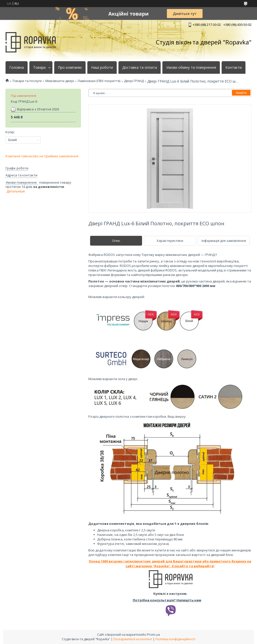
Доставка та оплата (140, 67)
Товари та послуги (27, 81)
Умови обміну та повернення (191, 67)
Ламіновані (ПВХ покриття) (99, 81)
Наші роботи (102, 67)
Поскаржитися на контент (133, 639)
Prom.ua (153, 634)
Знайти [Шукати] (241, 93)
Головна (17, 67)
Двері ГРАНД (134, 81)
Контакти (234, 67)
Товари (39, 67)
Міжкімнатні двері (60, 81)
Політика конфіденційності (175, 639)
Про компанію (70, 67)
